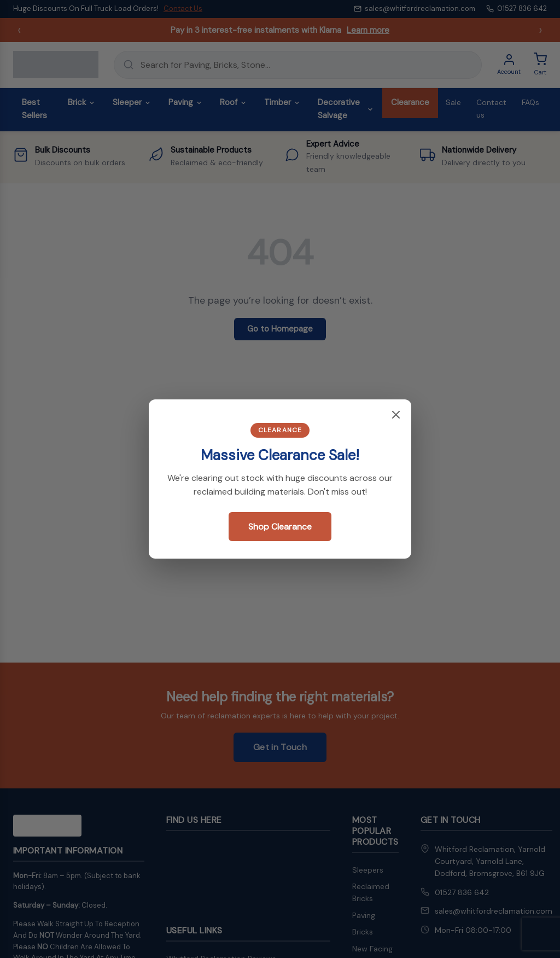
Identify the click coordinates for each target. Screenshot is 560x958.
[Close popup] (396, 416)
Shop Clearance (280, 527)
